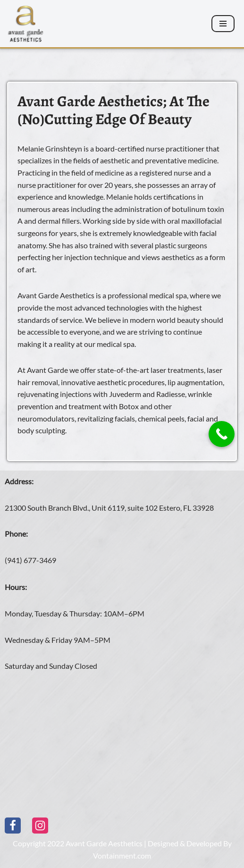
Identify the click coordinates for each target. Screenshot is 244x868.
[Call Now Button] (222, 434)
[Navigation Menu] (223, 24)
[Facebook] (13, 826)
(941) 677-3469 (30, 560)
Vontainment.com (122, 855)
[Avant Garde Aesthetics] (26, 24)
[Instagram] (40, 826)
